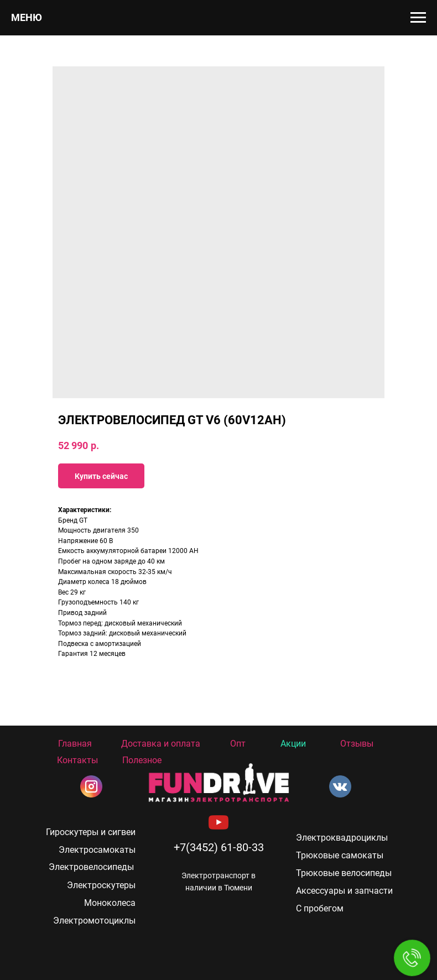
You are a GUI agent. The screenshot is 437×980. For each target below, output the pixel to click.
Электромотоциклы (94, 921)
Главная (75, 744)
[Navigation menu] (418, 18)
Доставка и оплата (161, 744)
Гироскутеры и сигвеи (91, 832)
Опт (238, 744)
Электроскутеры (101, 885)
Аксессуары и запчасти (344, 891)
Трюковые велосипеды (344, 873)
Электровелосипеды (91, 867)
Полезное (142, 760)
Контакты (77, 760)
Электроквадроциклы (342, 838)
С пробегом (320, 908)
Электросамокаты (97, 850)
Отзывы (357, 744)
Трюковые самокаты (340, 855)
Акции (293, 744)
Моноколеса (110, 903)
